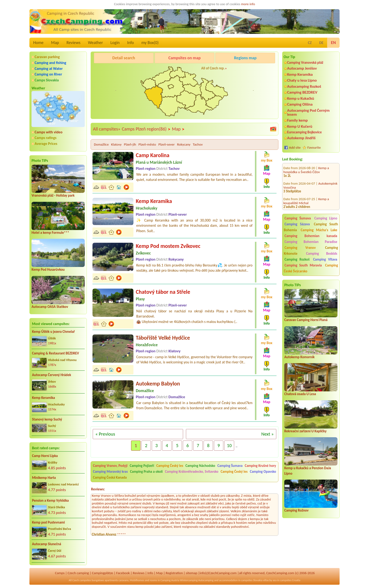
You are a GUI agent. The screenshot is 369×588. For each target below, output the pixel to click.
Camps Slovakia (47, 80)
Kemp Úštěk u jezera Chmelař (53, 332)
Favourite (314, 147)
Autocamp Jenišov (302, 68)
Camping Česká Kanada (110, 477)
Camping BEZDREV (302, 92)
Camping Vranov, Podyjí (110, 466)
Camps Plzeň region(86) (146, 129)
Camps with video (48, 132)
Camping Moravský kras (110, 472)
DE (321, 43)
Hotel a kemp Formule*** (50, 233)
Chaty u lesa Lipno (302, 80)
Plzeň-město (147, 144)
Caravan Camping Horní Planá (306, 320)
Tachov (198, 144)
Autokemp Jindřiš (301, 138)
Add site (295, 147)
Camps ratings (46, 138)
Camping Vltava (325, 259)
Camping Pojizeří (142, 466)
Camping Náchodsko (200, 466)
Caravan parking (47, 57)
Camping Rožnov (296, 510)
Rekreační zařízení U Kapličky (305, 431)
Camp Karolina (153, 155)
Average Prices (46, 144)
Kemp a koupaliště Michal (306, 195)
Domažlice (101, 144)
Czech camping (78, 573)
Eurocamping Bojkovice (304, 132)
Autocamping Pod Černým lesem (308, 112)
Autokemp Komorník (299, 357)
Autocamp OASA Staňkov (50, 307)
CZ (310, 43)
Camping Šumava (298, 218)
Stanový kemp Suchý (47, 419)
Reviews (74, 43)
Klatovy (116, 144)
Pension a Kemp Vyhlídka (50, 501)
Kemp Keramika (43, 398)
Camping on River (48, 74)
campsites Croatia (290, 580)
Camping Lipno (326, 218)
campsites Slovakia (252, 580)
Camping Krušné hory (260, 466)
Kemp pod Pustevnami (48, 522)
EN (333, 43)
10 (229, 445)
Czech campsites (82, 580)
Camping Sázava (297, 224)
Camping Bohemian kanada (311, 236)
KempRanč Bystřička (247, 70)
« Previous (105, 434)
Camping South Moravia (303, 265)
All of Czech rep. (213, 68)
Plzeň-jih (130, 144)
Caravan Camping (107, 70)
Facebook (123, 573)
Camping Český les (170, 466)
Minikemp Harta (44, 478)
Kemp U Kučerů (300, 126)
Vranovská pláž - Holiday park (53, 195)
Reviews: (98, 489)
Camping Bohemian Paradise (311, 242)
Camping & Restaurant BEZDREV (56, 353)
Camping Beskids (322, 254)
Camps (60, 573)
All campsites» (107, 129)
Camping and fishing (50, 63)
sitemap (192, 573)
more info (248, 4)
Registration (174, 573)
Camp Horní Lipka (45, 456)
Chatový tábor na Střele (163, 292)
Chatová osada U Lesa (300, 394)
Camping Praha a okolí (146, 472)
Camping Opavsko (263, 472)
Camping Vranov (300, 248)
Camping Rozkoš (297, 259)
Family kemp (297, 120)
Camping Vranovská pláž (305, 62)
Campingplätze (103, 573)
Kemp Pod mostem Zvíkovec (168, 246)
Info (130, 43)
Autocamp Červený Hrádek (52, 375)
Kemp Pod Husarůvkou (48, 270)
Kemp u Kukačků (301, 98)
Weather (95, 43)
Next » (267, 434)
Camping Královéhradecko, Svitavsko (192, 472)
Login (115, 43)
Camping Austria (170, 580)
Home (38, 43)
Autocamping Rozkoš (304, 86)
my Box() (150, 43)
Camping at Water (49, 69)
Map (55, 43)
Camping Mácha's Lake (319, 230)
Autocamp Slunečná (47, 544)
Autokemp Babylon (158, 383)
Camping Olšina (300, 104)
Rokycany (184, 144)
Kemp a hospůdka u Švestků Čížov (306, 164)
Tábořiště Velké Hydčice (163, 338)
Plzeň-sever (166, 144)
